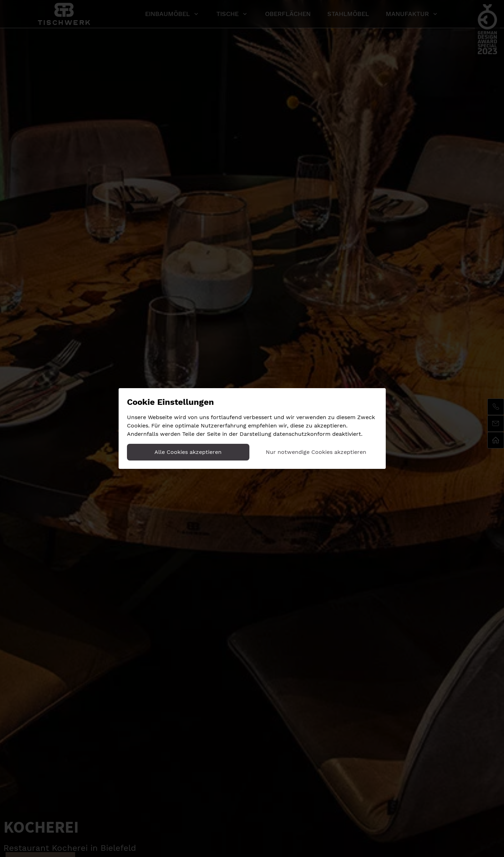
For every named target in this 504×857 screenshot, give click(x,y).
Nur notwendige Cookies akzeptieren (316, 452)
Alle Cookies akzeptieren (188, 452)
